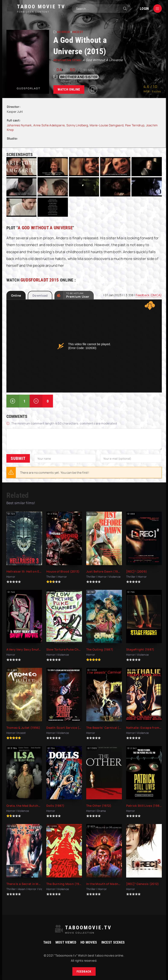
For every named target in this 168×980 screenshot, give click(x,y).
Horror (64, 32)
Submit (18, 458)
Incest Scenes (113, 942)
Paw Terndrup (135, 125)
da (59, 70)
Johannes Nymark (19, 125)
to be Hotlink (78, 295)
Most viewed (66, 942)
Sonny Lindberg (77, 125)
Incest (78, 32)
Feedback (84, 971)
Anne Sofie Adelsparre (49, 125)
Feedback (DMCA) (149, 295)
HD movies (89, 942)
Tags (47, 942)
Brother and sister (79, 77)
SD (73, 70)
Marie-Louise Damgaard (107, 125)
